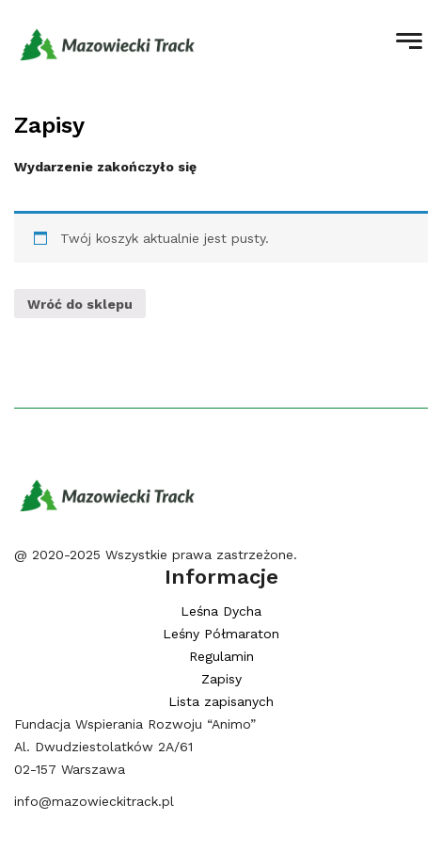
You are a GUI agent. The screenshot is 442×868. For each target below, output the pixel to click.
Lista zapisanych (221, 701)
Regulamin (221, 656)
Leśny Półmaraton (221, 634)
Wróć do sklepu (80, 304)
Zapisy (49, 125)
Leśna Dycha (221, 611)
